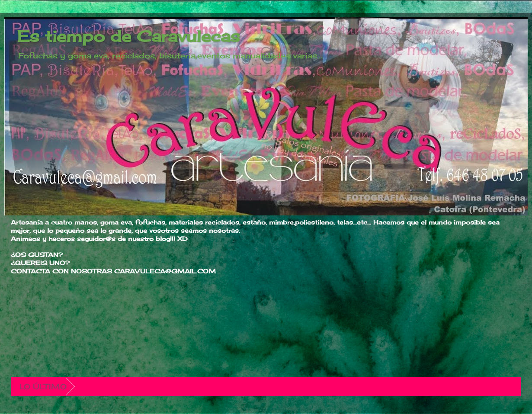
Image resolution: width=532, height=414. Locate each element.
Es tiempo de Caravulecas (129, 36)
